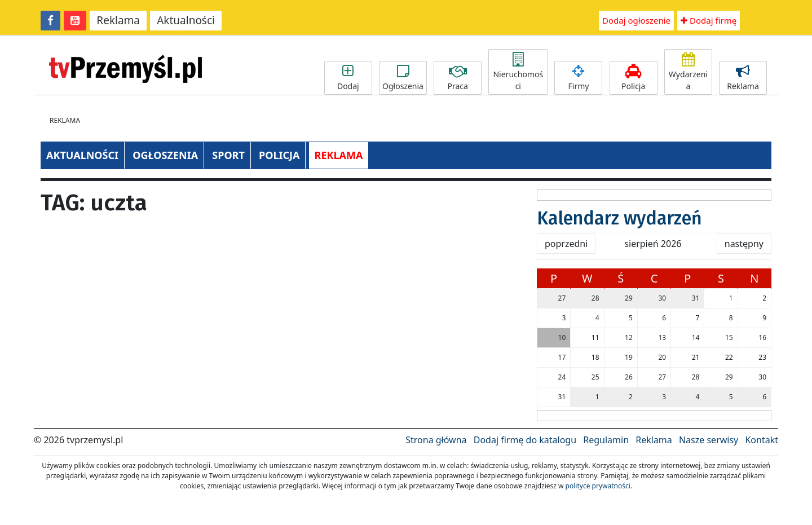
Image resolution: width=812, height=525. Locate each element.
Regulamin (606, 440)
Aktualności (186, 20)
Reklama (118, 20)
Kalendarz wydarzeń (619, 218)
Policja (634, 78)
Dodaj (348, 78)
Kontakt (762, 440)
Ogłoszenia (403, 78)
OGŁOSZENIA (165, 155)
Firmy (578, 78)
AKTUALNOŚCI (82, 155)
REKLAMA (339, 155)
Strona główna (436, 440)
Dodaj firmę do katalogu (525, 440)
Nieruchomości (518, 72)
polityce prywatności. (599, 486)
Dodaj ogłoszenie (636, 20)
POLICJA (279, 155)
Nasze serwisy (709, 440)
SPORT (228, 155)
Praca (458, 78)
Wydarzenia (688, 72)
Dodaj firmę (709, 20)
